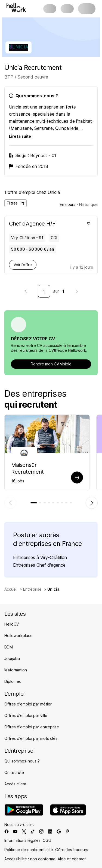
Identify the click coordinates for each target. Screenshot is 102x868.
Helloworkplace (18, 636)
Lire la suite (20, 136)
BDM (9, 647)
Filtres (16, 203)
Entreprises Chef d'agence (39, 565)
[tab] (34, 503)
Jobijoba (12, 658)
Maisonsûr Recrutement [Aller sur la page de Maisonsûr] (27, 468)
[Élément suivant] (92, 503)
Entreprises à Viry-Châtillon (40, 557)
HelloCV (12, 624)
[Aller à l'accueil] (16, 8)
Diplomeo (13, 681)
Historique (88, 204)
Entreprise (32, 589)
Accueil (11, 589)
